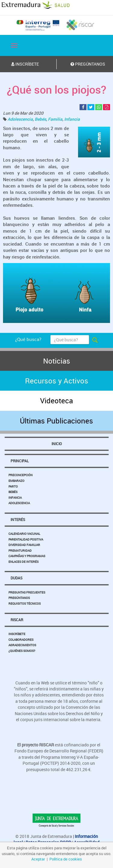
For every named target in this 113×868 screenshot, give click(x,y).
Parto (13, 486)
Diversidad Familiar (24, 545)
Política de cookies (66, 859)
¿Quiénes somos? (22, 651)
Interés (18, 519)
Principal (20, 461)
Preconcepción (20, 475)
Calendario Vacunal (24, 534)
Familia (55, 119)
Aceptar (38, 859)
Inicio (57, 444)
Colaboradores (21, 640)
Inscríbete (17, 634)
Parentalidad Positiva (26, 539)
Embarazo (16, 481)
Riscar (17, 620)
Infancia (72, 119)
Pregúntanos (19, 598)
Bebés (40, 119)
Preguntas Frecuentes (27, 592)
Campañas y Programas (27, 556)
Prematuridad (20, 550)
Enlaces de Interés (24, 562)
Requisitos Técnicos (25, 603)
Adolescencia (20, 119)
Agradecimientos (22, 645)
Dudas (16, 578)
